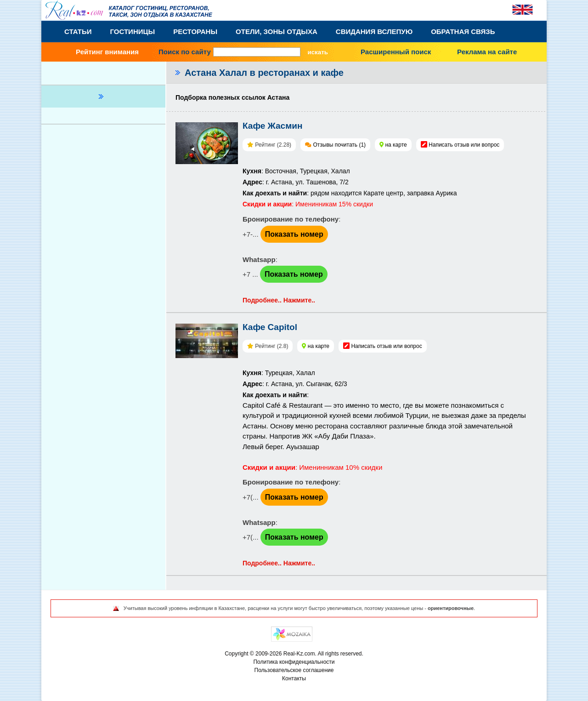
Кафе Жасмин (272, 126)
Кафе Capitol (270, 327)
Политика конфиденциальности (294, 662)
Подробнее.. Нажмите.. (279, 300)
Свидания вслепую (374, 31)
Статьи (78, 31)
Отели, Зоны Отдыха (277, 31)
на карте (396, 145)
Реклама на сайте (487, 52)
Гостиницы (133, 31)
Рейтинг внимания (107, 52)
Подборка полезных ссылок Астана (232, 97)
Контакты (294, 678)
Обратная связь (463, 31)
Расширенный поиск (396, 52)
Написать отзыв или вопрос (464, 145)
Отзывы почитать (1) (339, 145)
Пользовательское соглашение (294, 670)
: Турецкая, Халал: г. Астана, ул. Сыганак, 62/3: (295, 384)
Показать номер (294, 234)
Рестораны (195, 31)
